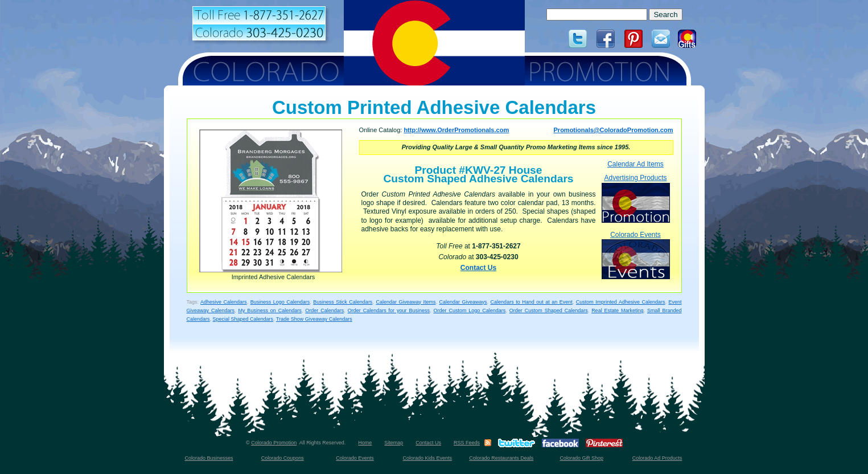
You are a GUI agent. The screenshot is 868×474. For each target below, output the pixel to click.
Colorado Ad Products (657, 458)
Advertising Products (636, 198)
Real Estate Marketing (617, 310)
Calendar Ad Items (635, 164)
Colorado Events (636, 255)
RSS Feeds (467, 443)
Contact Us (478, 268)
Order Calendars (324, 310)
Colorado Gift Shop (581, 458)
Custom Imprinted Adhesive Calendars (621, 302)
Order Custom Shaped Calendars (549, 310)
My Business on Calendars (270, 310)
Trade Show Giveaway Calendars (314, 319)
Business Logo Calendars (280, 302)
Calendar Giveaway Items (406, 302)
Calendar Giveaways (463, 302)
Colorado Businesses (209, 458)
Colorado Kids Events (428, 458)
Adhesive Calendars (224, 302)
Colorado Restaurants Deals (501, 458)
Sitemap (394, 443)
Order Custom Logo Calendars (469, 310)
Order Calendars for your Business (389, 310)
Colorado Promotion (274, 443)
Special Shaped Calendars (243, 319)
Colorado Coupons (283, 458)
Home (365, 443)
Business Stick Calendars (343, 302)
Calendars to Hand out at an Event (532, 302)
